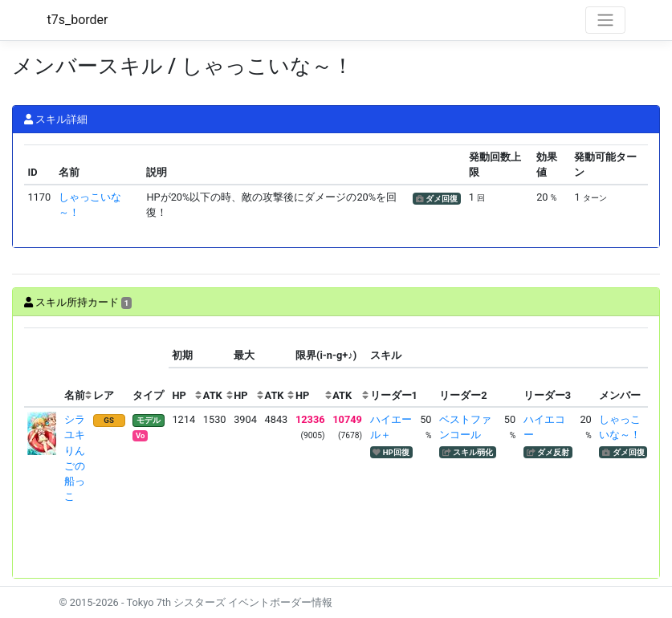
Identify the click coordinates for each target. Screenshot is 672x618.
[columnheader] (43, 367)
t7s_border (78, 20)
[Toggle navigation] (605, 20)
